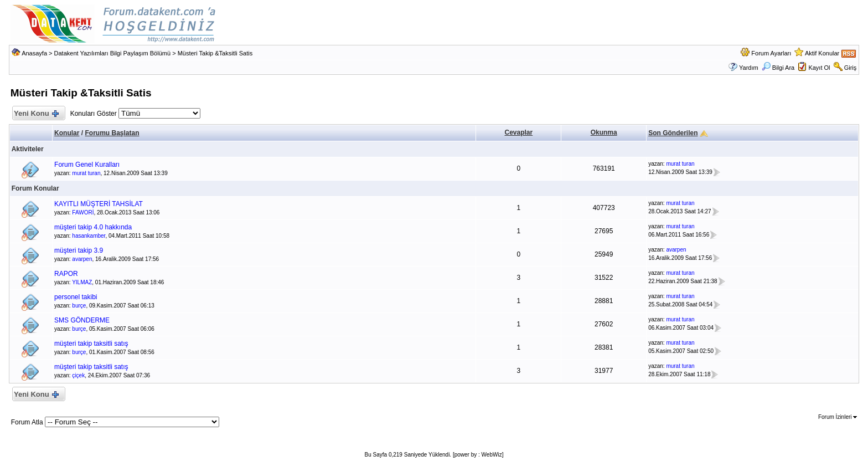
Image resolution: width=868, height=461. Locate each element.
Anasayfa (34, 53)
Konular (67, 133)
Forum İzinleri (838, 417)
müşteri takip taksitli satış (91, 344)
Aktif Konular (822, 53)
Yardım (749, 68)
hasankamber (89, 236)
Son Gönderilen (673, 133)
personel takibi (76, 297)
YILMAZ (82, 282)
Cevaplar (519, 132)
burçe (79, 306)
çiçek (78, 375)
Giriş (851, 68)
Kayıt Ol (819, 68)
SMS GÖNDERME (82, 320)
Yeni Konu (36, 114)
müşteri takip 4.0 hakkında (93, 227)
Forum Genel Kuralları (87, 165)
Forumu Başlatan (112, 133)
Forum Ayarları (771, 53)
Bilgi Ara (778, 68)
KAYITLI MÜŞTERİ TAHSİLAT (99, 204)
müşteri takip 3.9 (79, 250)
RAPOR (66, 274)
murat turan (86, 173)
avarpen (82, 259)
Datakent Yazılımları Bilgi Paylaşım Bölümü (113, 53)
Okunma (604, 132)
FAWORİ (83, 212)
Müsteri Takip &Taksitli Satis (215, 53)
